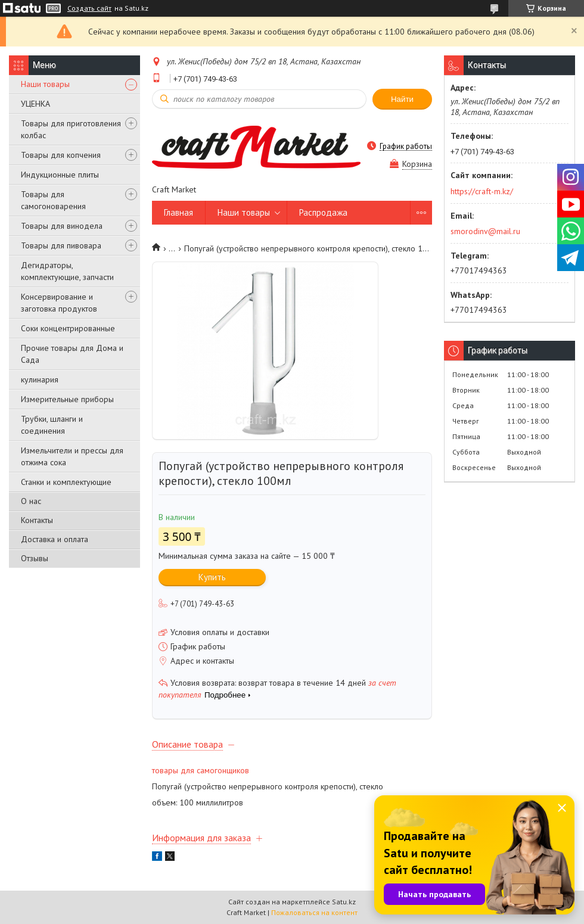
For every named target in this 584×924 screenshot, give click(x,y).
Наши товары (45, 84)
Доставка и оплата (55, 539)
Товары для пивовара (61, 245)
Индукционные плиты (60, 175)
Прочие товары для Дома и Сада (72, 354)
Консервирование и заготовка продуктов (59, 303)
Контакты (37, 520)
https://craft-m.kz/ (482, 191)
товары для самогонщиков (201, 770)
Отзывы (35, 558)
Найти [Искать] (402, 99)
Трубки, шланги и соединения (52, 425)
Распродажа (323, 212)
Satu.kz (344, 902)
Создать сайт (89, 8)
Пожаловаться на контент (314, 912)
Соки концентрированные (68, 328)
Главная (178, 212)
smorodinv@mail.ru (485, 231)
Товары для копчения (61, 155)
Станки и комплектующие (66, 482)
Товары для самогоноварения (53, 200)
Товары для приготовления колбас (71, 129)
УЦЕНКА (35, 104)
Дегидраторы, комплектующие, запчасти (67, 271)
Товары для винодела (62, 226)
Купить (212, 577)
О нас (31, 501)
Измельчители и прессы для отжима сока (72, 456)
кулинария (40, 379)
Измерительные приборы (67, 399)
